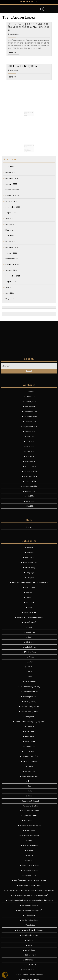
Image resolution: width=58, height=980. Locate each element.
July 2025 (10, 219)
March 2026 (11, 173)
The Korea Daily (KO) (30, 952)
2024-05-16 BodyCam (27, 88)
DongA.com (30, 912)
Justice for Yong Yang (29, 1)
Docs (30, 977)
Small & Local (30, 877)
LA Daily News (30, 843)
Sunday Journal (30, 947)
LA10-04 (30, 863)
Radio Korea (30, 932)
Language (30, 768)
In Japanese (30, 783)
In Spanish (30, 798)
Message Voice (30, 808)
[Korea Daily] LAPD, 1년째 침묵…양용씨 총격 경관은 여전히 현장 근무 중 (29, 53)
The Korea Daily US (30, 887)
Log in (30, 723)
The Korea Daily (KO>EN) (30, 882)
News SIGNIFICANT (30, 758)
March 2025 (11, 241)
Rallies (30, 962)
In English (30, 773)
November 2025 (12, 196)
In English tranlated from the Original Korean (30, 778)
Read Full (25, 61)
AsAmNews (30, 828)
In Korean (30, 788)
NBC (30, 872)
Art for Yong (30, 763)
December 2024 (12, 259)
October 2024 (12, 270)
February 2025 (12, 247)
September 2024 (13, 276)
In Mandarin (30, 793)
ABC (30, 823)
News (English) (30, 818)
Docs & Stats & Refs (30, 972)
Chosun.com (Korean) (30, 907)
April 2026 (10, 167)
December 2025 (12, 190)
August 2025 (11, 213)
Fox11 (30, 833)
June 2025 (10, 224)
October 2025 (11, 201)
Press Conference (30, 957)
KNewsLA (30, 922)
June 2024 (10, 293)
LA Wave (30, 858)
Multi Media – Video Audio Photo (30, 813)
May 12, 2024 (27, 110)
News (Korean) (30, 897)
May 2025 (10, 230)
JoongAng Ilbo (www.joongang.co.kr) (30, 917)
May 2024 (10, 299)
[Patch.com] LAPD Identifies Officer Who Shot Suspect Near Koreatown (29, 143)
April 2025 (10, 236)
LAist (30, 867)
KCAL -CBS (30, 838)
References (30, 967)
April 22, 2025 (25, 55)
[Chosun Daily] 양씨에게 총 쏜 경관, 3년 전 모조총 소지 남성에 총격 (29, 109)
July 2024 (10, 287)
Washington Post (30, 892)
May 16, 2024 (25, 89)
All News (30, 743)
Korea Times (30, 927)
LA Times (30, 853)
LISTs (30, 803)
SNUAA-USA (30, 942)
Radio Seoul (30, 937)
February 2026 (12, 178)
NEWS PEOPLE (30, 753)
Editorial (30, 748)
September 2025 (13, 207)
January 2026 (11, 184)
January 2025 (11, 253)
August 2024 (11, 282)
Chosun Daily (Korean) (30, 902)
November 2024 (12, 264)
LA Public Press (30, 848)
